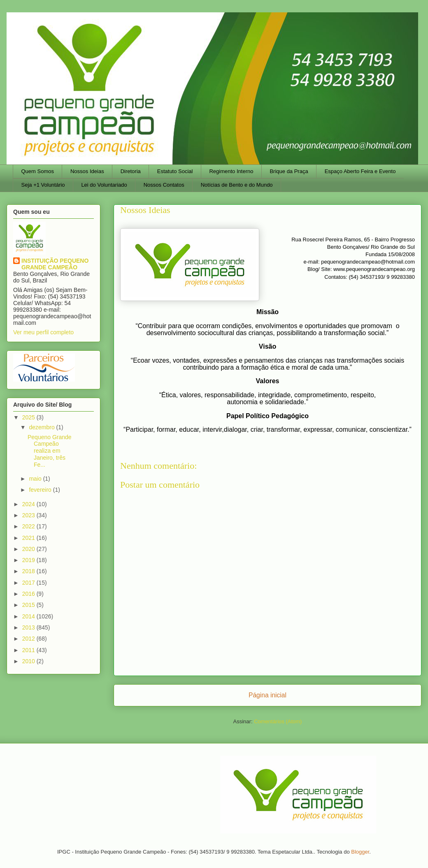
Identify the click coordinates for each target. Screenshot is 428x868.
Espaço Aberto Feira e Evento (360, 171)
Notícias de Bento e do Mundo (237, 185)
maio (36, 479)
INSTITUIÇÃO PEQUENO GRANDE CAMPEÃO (55, 264)
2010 (29, 661)
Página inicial (267, 695)
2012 (29, 639)
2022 (29, 526)
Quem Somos (38, 171)
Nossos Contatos (164, 185)
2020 (29, 549)
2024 (29, 504)
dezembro (42, 427)
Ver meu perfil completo (43, 332)
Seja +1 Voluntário (43, 185)
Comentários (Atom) (278, 721)
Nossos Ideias (87, 171)
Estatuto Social (175, 171)
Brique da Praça (289, 171)
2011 (29, 650)
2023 (29, 515)
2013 (29, 627)
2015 (29, 605)
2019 (29, 560)
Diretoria (131, 171)
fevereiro (41, 490)
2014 (29, 616)
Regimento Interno (231, 171)
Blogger (360, 852)
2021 (29, 538)
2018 (29, 571)
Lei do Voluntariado (104, 185)
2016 (29, 594)
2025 (29, 417)
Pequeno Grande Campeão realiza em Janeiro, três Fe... (50, 451)
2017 (29, 583)
